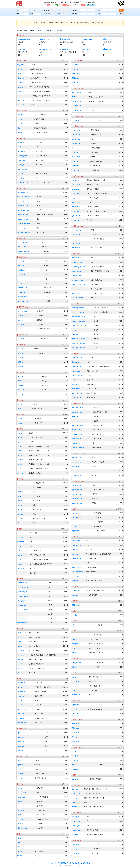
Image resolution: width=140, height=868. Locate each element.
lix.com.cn (76, 148)
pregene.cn (21, 815)
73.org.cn (75, 728)
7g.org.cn (75, 849)
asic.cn (20, 487)
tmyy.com (21, 65)
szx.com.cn (76, 120)
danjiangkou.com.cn (79, 308)
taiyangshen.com (23, 192)
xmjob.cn (21, 778)
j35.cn (20, 847)
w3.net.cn (75, 709)
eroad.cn (21, 742)
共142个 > (65, 729)
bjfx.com (20, 74)
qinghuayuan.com (24, 232)
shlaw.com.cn (77, 499)
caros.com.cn (77, 412)
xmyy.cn (20, 473)
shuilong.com (22, 147)
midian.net (76, 581)
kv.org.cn (75, 765)
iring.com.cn (76, 458)
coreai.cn (21, 714)
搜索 (121, 10)
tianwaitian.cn (22, 623)
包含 (18, 10)
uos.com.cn (76, 130)
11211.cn (21, 385)
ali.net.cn (75, 667)
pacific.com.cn (77, 375)
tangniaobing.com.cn (79, 343)
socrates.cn (22, 664)
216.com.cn (76, 65)
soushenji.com (23, 219)
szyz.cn (20, 460)
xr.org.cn (75, 756)
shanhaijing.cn (23, 583)
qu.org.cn (75, 798)
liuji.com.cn (76, 293)
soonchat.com (22, 279)
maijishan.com (23, 215)
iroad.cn (20, 750)
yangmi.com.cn (77, 298)
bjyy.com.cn (76, 189)
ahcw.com (21, 128)
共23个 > (120, 88)
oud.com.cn (76, 161)
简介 (32, 14)
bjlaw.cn (20, 765)
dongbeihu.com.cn (79, 330)
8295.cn (20, 367)
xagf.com (21, 115)
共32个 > (120, 631)
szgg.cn (20, 455)
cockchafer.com (23, 242)
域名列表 (53, 863)
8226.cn (20, 362)
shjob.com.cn (77, 494)
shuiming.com (22, 156)
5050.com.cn (77, 106)
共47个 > (120, 785)
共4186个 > (119, 254)
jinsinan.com (22, 201)
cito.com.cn (76, 248)
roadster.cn (21, 642)
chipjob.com (22, 292)
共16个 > (120, 126)
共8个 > (120, 720)
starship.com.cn (78, 425)
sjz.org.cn (75, 779)
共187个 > (119, 304)
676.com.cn (76, 83)
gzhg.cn (20, 464)
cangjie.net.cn (77, 663)
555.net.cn (76, 605)
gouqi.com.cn (77, 262)
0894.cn (20, 353)
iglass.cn (21, 746)
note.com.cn (76, 371)
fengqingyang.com (24, 197)
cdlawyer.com (22, 311)
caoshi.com (21, 142)
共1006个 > (64, 429)
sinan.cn (20, 560)
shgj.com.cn (76, 198)
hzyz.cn (20, 469)
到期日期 (74, 14)
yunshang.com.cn (78, 284)
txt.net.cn (75, 677)
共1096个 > (119, 404)
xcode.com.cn (77, 462)
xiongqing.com (23, 182)
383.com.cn (76, 74)
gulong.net (76, 576)
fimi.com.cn (76, 243)
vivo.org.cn (76, 834)
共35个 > (120, 673)
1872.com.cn (77, 93)
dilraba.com (22, 247)
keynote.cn (21, 683)
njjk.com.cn (76, 180)
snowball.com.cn (78, 443)
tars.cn (20, 646)
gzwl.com (21, 91)
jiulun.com (21, 160)
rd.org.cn (75, 751)
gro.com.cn (76, 157)
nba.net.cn (76, 686)
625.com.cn (76, 78)
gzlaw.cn (20, 774)
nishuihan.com (23, 206)
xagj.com (21, 119)
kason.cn (21, 801)
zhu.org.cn (76, 807)
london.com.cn (77, 393)
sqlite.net (75, 595)
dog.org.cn (76, 821)
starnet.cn (21, 700)
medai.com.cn (77, 430)
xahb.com (21, 124)
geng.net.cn (76, 644)
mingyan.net (76, 545)
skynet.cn (21, 696)
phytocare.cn (22, 828)
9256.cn (20, 349)
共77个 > (65, 756)
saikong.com (22, 165)
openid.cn (21, 687)
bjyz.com (21, 78)
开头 (33, 10)
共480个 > (65, 479)
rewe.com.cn (77, 230)
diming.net (76, 550)
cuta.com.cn (76, 239)
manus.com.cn (77, 358)
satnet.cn (21, 705)
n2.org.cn (75, 853)
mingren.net (76, 541)
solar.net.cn (76, 695)
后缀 (45, 10)
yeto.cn (20, 514)
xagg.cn (20, 519)
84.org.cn (75, 741)
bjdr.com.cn (76, 185)
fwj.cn (19, 409)
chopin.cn (21, 651)
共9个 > (120, 747)
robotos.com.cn (78, 434)
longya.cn (21, 568)
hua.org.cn (76, 793)
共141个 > (119, 454)
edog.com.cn (77, 475)
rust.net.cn (76, 690)
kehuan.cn (21, 537)
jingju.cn (20, 546)
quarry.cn (21, 659)
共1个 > (65, 335)
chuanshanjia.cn (23, 610)
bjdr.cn (20, 437)
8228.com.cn (77, 110)
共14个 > (65, 307)
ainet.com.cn (77, 439)
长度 (99, 14)
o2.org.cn (75, 844)
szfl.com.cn (76, 207)
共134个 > (119, 509)
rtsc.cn (20, 433)
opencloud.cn (22, 709)
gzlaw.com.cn (77, 490)
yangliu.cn (21, 573)
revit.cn (20, 819)
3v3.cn (20, 851)
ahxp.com (21, 132)
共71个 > (120, 481)
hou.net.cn (76, 648)
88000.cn (21, 377)
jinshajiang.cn (22, 592)
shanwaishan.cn (23, 618)
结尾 (38, 10)
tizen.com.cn (77, 513)
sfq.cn (20, 404)
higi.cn (20, 496)
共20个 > (65, 345)
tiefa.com (21, 174)
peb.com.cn (76, 166)
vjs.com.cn (76, 139)
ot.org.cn (75, 769)
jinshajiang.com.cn (79, 317)
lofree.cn (20, 806)
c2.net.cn (75, 714)
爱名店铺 (70, 863)
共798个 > (65, 784)
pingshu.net (76, 563)
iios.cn (20, 483)
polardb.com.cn (78, 522)
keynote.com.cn (78, 408)
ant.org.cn (76, 817)
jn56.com (21, 339)
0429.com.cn (77, 101)
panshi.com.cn (77, 271)
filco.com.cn (76, 526)
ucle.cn (20, 510)
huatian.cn (21, 533)
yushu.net (76, 554)
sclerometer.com (23, 251)
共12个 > (120, 61)
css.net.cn (76, 681)
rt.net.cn (75, 615)
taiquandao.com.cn (79, 325)
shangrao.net (77, 567)
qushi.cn (20, 555)
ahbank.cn (21, 760)
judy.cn (20, 673)
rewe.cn (20, 492)
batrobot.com (22, 288)
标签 (59, 14)
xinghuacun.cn (23, 596)
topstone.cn (22, 723)
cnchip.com (21, 261)
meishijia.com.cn (78, 334)
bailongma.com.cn (79, 348)
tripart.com (21, 266)
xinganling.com (23, 228)
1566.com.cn (77, 97)
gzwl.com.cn (76, 193)
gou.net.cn (76, 635)
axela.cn (20, 824)
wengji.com (21, 178)
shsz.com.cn (77, 202)
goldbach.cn (22, 655)
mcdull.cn (21, 810)
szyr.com (21, 100)
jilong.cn (20, 564)
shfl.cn (20, 446)
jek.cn (20, 423)
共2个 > (65, 400)
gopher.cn (21, 668)
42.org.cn (75, 737)
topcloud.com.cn (78, 448)
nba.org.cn (76, 830)
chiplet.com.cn (77, 389)
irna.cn (20, 501)
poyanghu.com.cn (78, 339)
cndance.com (22, 297)
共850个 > (65, 579)
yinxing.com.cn (77, 280)
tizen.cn (20, 788)
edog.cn (20, 737)
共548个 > (119, 226)
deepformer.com (23, 301)
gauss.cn (21, 637)
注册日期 (74, 10)
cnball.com (21, 270)
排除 (18, 14)
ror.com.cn (76, 170)
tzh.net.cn (76, 625)
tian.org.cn (76, 802)
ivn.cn (20, 419)
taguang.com (22, 169)
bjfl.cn (20, 442)
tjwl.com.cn (76, 220)
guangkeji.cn (22, 601)
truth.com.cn (76, 380)
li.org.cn (75, 789)
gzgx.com (21, 83)
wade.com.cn (77, 384)
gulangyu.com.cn (78, 312)
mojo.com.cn (77, 367)
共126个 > (119, 537)
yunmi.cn (21, 542)
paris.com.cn (77, 398)
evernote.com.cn (78, 416)
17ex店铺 (86, 863)
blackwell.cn (22, 633)
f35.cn (20, 842)
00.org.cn (75, 732)
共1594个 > (119, 354)
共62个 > (65, 257)
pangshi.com (22, 151)
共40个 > (65, 61)
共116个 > (65, 138)
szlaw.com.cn (77, 503)
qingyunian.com (23, 210)
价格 (99, 10)
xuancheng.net (77, 572)
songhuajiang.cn (23, 587)
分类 (59, 10)
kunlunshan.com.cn (79, 321)
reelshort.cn (22, 797)
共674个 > (119, 176)
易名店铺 (78, 863)
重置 (121, 14)
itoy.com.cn (76, 466)
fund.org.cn (76, 826)
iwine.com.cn (77, 471)
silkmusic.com (22, 274)
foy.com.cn (76, 144)
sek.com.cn (76, 135)
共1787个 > (64, 529)
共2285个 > (64, 629)
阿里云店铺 (61, 863)
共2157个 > (64, 679)
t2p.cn (20, 838)
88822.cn (21, 381)
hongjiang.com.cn (78, 267)
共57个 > (120, 813)
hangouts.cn (22, 793)
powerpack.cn (22, 692)
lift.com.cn (76, 362)
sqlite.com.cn (77, 531)
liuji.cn (20, 551)
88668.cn (21, 390)
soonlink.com (22, 283)
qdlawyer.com (22, 324)
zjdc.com (21, 105)
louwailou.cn (22, 614)
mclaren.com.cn (78, 517)
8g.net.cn (75, 705)
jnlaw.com (21, 320)
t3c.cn (20, 856)
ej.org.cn (75, 760)
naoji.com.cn (77, 258)
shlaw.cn (20, 769)
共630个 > (65, 188)
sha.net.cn (76, 653)
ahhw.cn (20, 523)
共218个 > (65, 834)
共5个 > (65, 111)
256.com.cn (76, 69)
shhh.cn (20, 451)
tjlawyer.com (22, 316)
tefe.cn (20, 505)
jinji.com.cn (76, 289)
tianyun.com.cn (77, 276)
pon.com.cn (76, 152)
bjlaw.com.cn (77, 485)
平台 (45, 14)
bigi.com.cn (76, 235)
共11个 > (65, 372)
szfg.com (21, 96)
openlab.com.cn (78, 421)
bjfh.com (20, 69)
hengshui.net (77, 558)
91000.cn (21, 394)
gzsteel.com (22, 329)
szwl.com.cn (76, 211)
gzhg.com (21, 87)
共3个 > (120, 701)
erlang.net (76, 591)
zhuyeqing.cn (22, 605)
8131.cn (20, 358)
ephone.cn (21, 733)
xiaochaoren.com (24, 223)
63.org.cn (75, 724)
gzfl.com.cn (76, 216)
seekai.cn (21, 718)
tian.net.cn (76, 639)
